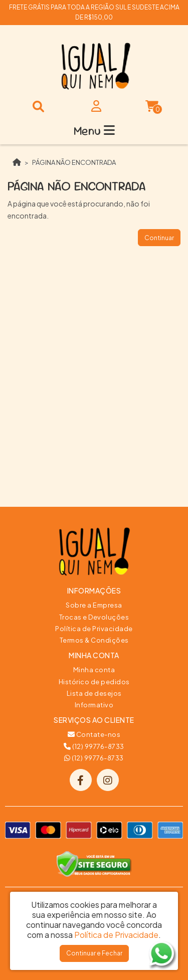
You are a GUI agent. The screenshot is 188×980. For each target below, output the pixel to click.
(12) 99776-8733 (94, 746)
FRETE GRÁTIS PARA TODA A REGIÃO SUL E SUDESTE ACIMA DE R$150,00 (94, 12)
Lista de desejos (94, 693)
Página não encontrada (74, 162)
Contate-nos (94, 734)
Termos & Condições (94, 640)
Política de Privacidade (94, 629)
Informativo (94, 705)
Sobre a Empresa (94, 605)
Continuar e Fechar (94, 953)
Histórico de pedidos (94, 682)
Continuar (159, 238)
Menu (94, 131)
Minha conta (94, 670)
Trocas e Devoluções (94, 617)
